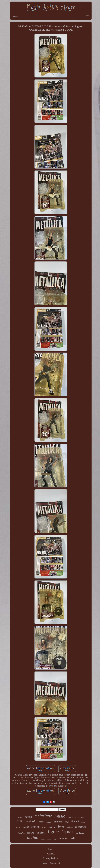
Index (51, 849)
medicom (80, 833)
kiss (19, 821)
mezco (70, 817)
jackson (52, 827)
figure (53, 832)
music (60, 816)
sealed (41, 832)
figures (68, 832)
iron (83, 817)
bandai (40, 822)
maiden (49, 839)
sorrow (18, 828)
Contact (51, 854)
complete (49, 822)
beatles (21, 833)
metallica (81, 827)
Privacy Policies (51, 858)
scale (44, 827)
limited (75, 821)
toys (61, 826)
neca (31, 832)
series (28, 817)
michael (63, 839)
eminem (58, 822)
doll (72, 838)
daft (67, 822)
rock (77, 817)
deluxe (70, 827)
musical (30, 821)
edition (35, 827)
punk (43, 839)
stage (83, 822)
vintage (20, 817)
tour (55, 839)
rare (26, 826)
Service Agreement (51, 863)
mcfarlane (43, 816)
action (33, 837)
